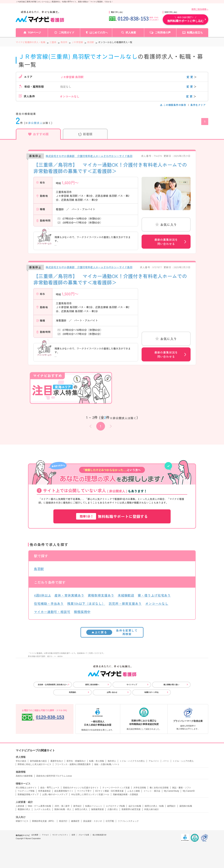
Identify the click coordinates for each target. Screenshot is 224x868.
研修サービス (22, 821)
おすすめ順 (38, 134)
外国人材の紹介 (152, 809)
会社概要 (35, 835)
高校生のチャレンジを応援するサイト (81, 788)
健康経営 (75, 821)
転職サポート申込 (152, 692)
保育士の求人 (81, 809)
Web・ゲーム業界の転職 (39, 806)
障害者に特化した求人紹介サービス (34, 764)
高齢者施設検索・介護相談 (125, 794)
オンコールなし (157, 603)
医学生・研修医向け (76, 761)
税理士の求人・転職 (154, 806)
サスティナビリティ (60, 835)
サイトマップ (132, 685)
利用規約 (72, 692)
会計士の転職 (135, 806)
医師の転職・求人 (63, 809)
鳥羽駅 (39, 569)
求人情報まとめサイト (26, 788)
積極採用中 (82, 612)
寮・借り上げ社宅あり (154, 595)
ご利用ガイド (66, 32)
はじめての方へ (99, 32)
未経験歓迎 (126, 595)
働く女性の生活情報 (159, 788)
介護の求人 (113, 809)
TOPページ (34, 32)
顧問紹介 (171, 806)
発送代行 (63, 821)
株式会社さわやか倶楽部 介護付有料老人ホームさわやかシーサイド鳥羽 (89, 156)
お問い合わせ (112, 692)
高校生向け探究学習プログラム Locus (54, 776)
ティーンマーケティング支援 (116, 788)
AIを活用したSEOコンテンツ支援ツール (90, 794)
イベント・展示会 (152, 791)
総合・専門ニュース (50, 788)
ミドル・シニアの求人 (183, 761)
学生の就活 (21, 761)
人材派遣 (20, 806)
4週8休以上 (42, 595)
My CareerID (189, 791)
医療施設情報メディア (28, 794)
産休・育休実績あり (69, 595)
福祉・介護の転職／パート (107, 764)
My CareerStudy (172, 791)
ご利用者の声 (163, 32)
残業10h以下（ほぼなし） (86, 603)
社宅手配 (110, 821)
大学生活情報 (140, 788)
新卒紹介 (78, 806)
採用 (73, 835)
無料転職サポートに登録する (112, 516)
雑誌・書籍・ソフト (182, 788)
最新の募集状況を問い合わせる (166, 242)
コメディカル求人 (42, 809)
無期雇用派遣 (97, 809)
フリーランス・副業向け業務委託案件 (73, 764)
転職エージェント (94, 806)
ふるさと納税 (134, 791)
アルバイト (154, 761)
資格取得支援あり (101, 595)
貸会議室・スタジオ (93, 821)
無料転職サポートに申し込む (185, 19)
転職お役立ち (195, 32)
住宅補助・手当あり (49, 603)
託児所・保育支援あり (125, 603)
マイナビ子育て (84, 791)
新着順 (85, 134)
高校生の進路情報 (24, 776)
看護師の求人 (24, 809)
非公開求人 (35, 123)
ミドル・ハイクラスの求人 (132, 761)
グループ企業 (84, 835)
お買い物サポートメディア (55, 794)
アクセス (45, 835)
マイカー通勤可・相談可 (52, 612)
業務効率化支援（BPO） (44, 821)
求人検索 (131, 32)
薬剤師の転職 (186, 806)
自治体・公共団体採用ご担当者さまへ (53, 685)
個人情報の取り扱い (171, 685)
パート (166, 761)
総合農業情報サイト (64, 791)
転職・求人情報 (97, 761)
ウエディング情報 (26, 791)
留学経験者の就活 (38, 761)
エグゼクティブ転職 (115, 806)
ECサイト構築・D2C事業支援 (109, 791)
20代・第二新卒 (62, 806)
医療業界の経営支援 (131, 809)
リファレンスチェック (128, 821)
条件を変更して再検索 (112, 632)
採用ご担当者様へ (200, 9)
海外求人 (112, 761)
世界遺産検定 (44, 791)
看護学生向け (57, 761)
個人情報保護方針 (100, 835)
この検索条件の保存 (173, 105)
